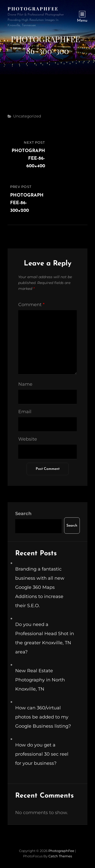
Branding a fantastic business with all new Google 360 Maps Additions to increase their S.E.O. (40, 587)
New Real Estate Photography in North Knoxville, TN (40, 680)
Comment (31, 305)
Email (25, 412)
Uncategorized (27, 116)
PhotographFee (33, 9)
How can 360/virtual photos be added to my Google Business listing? (43, 717)
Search (23, 514)
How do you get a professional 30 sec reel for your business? (42, 754)
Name (25, 384)
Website (28, 439)
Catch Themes (60, 856)
